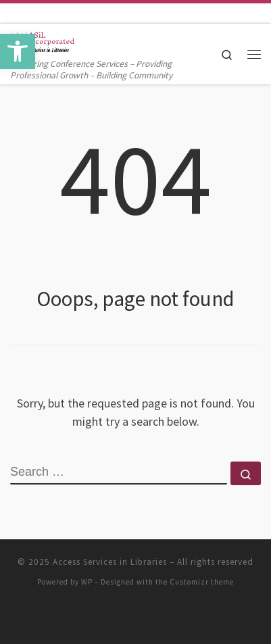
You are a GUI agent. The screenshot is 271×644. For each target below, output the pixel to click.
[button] (18, 51)
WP (87, 582)
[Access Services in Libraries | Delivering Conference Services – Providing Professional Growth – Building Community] (42, 40)
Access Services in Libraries (110, 562)
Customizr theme (202, 582)
